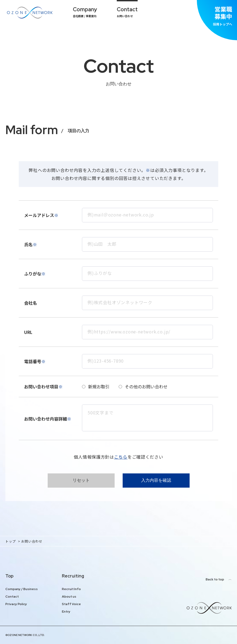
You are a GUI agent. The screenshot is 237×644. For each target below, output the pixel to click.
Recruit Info (71, 589)
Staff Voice (71, 604)
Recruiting (73, 576)
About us (69, 597)
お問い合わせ (127, 12)
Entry (66, 612)
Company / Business (22, 589)
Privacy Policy (16, 604)
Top (9, 576)
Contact (12, 597)
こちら (121, 457)
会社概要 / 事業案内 (85, 12)
